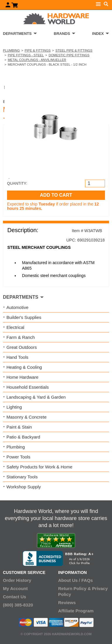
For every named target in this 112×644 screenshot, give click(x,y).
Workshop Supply (24, 487)
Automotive (17, 307)
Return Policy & (74, 588)
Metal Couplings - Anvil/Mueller (37, 60)
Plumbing (11, 50)
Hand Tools (17, 357)
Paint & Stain (19, 427)
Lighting (14, 407)
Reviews (67, 603)
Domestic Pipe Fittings (69, 55)
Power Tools (18, 457)
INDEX (98, 34)
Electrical (15, 327)
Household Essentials (28, 387)
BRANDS (62, 34)
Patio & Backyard (23, 437)
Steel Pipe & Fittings (74, 50)
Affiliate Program (76, 611)
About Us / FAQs (75, 580)
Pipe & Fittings (38, 50)
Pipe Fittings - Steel (26, 55)
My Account (15, 588)
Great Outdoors (22, 347)
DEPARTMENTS (17, 34)
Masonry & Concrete (27, 417)
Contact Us (15, 597)
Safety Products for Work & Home (39, 467)
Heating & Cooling (24, 367)
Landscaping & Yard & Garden (36, 397)
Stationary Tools (22, 477)
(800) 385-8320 (18, 605)
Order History (17, 580)
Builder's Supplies (24, 317)
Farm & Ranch (21, 337)
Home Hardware (22, 377)
